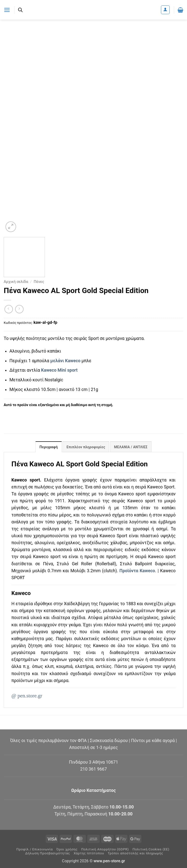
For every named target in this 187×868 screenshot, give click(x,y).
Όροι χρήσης (67, 849)
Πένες (39, 282)
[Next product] (9, 309)
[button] (7, 10)
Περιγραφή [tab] (48, 447)
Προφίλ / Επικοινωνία (35, 849)
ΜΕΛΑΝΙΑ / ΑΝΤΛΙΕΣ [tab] (131, 447)
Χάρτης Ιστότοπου (89, 853)
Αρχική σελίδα (16, 282)
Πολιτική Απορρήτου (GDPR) (105, 849)
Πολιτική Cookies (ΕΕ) (151, 849)
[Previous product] (19, 309)
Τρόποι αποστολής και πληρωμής (135, 853)
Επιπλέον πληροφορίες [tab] (86, 447)
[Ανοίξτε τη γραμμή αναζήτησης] (20, 10)
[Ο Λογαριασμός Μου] (165, 10)
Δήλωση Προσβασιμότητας (48, 853)
